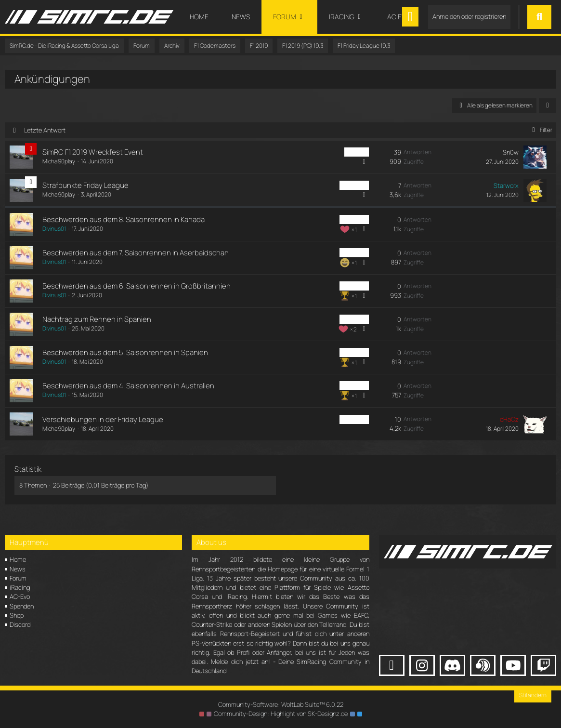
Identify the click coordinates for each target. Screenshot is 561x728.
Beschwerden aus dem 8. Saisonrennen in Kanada (124, 219)
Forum (18, 578)
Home (18, 559)
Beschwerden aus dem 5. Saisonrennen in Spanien (125, 352)
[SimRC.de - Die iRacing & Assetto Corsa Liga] (89, 17)
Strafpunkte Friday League (85, 185)
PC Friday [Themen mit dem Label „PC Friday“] (354, 185)
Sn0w (511, 152)
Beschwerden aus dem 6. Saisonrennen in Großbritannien (137, 286)
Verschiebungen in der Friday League (103, 419)
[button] (548, 106)
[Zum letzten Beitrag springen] (535, 157)
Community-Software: (281, 704)
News (18, 569)
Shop (17, 615)
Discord (20, 624)
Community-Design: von (281, 714)
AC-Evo (20, 596)
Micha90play (59, 161)
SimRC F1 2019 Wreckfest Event (93, 152)
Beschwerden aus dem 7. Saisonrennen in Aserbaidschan (136, 253)
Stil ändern (533, 695)
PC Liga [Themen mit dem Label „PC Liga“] (357, 152)
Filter (541, 130)
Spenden (22, 606)
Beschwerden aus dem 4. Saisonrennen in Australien (128, 386)
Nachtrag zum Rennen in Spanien (97, 319)
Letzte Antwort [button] (45, 130)
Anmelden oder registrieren (469, 16)
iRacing (20, 587)
